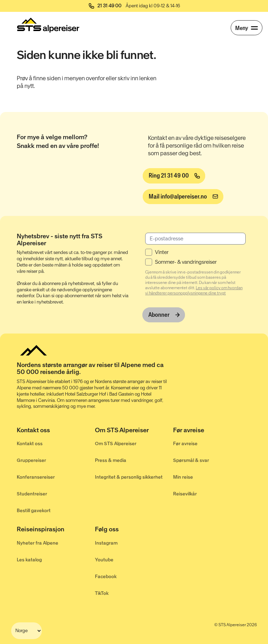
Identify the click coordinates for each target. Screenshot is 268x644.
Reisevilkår (185, 493)
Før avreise (185, 443)
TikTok (102, 593)
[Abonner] (164, 314)
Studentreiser (32, 493)
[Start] (48, 25)
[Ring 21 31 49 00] (174, 176)
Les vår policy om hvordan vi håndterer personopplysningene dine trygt (194, 290)
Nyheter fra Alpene (38, 542)
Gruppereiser (31, 460)
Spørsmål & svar (191, 460)
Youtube (104, 559)
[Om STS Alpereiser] (134, 431)
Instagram (106, 542)
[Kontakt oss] (56, 431)
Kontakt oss (30, 443)
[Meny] (247, 28)
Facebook (106, 576)
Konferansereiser (36, 477)
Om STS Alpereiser (116, 443)
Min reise (183, 477)
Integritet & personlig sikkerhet (129, 477)
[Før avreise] (212, 431)
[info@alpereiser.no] (183, 197)
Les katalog (29, 559)
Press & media (111, 460)
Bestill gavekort (34, 510)
